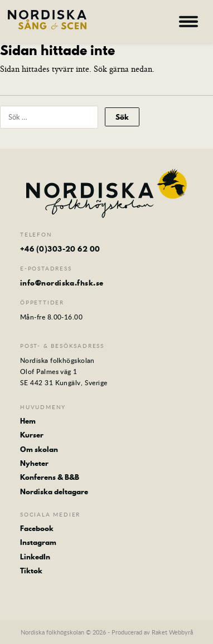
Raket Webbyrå (172, 632)
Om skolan (39, 449)
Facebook (37, 528)
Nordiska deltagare (54, 491)
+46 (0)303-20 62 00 (60, 249)
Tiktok (31, 571)
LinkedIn (35, 557)
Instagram (38, 542)
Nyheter (34, 463)
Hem (28, 421)
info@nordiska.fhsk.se (62, 283)
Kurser (32, 435)
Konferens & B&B (50, 477)
